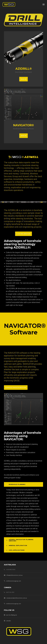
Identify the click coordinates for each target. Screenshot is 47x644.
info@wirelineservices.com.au (14, 575)
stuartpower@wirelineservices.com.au (17, 598)
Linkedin (8, 621)
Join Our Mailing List (12, 615)
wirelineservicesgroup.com (14, 581)
